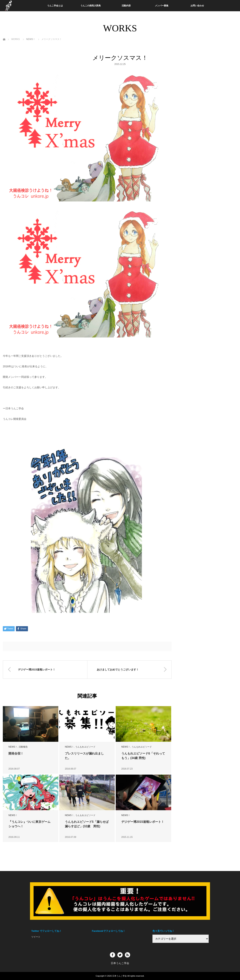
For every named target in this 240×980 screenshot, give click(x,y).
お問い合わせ (197, 6)
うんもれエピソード (85, 747)
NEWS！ (13, 747)
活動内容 (126, 6)
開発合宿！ (16, 753)
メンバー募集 (162, 6)
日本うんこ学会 (120, 976)
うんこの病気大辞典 (91, 6)
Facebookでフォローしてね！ (109, 931)
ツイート (36, 937)
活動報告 (23, 747)
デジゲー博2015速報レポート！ (143, 822)
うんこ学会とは (55, 6)
